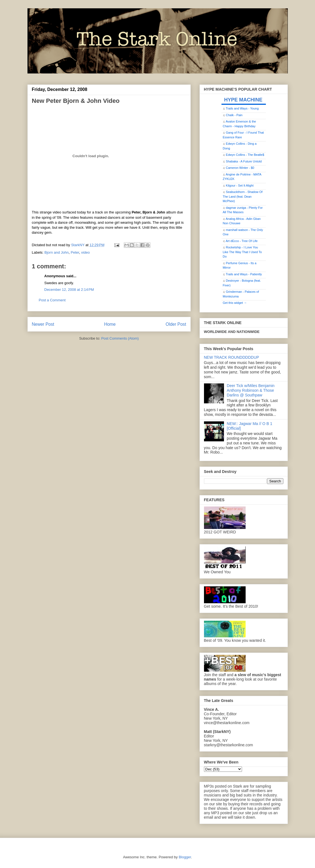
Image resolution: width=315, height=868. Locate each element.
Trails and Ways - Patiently (244, 274)
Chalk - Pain (234, 115)
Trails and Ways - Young (242, 108)
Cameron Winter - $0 (240, 168)
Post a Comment (52, 300)
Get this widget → (235, 303)
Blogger (185, 857)
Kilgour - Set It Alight (240, 185)
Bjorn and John (56, 252)
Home (110, 324)
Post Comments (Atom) (120, 338)
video (85, 252)
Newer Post (43, 324)
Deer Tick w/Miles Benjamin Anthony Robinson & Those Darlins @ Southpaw (251, 390)
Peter (75, 252)
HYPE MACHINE (243, 100)
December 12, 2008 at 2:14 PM (69, 290)
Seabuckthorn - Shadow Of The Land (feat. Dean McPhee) (243, 196)
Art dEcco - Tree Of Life (242, 241)
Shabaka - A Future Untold (244, 161)
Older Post (176, 324)
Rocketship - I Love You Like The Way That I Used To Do (242, 252)
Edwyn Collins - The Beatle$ (245, 155)
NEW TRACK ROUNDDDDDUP (232, 357)
